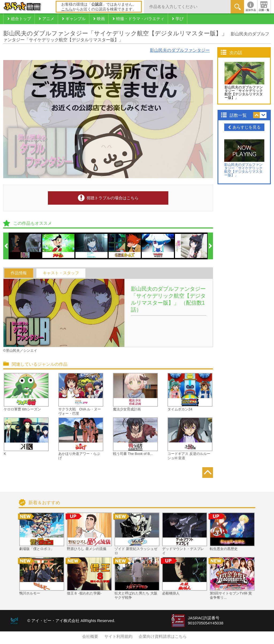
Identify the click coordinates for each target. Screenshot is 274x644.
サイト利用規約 (118, 636)
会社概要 (90, 636)
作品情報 (19, 273)
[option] (25, 246)
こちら (67, 9)
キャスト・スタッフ (61, 273)
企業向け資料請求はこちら (163, 636)
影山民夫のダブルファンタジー (180, 50)
